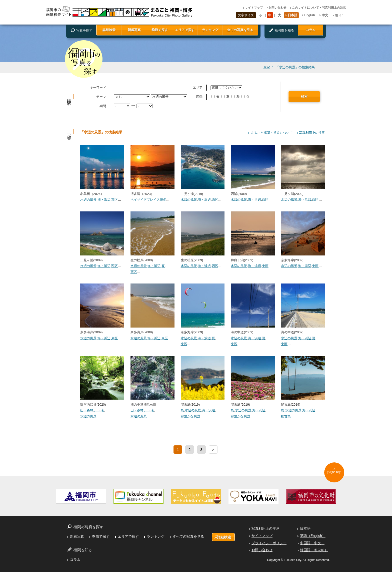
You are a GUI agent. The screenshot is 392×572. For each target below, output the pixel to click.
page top (336, 474)
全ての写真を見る (240, 30)
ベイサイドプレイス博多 (148, 200)
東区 (114, 200)
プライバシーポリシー (269, 543)
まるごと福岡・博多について (272, 133)
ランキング (210, 30)
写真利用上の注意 (312, 133)
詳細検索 (109, 30)
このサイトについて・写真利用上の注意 (319, 8)
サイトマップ (254, 8)
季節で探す (160, 30)
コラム (311, 30)
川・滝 (99, 410)
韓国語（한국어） (314, 550)
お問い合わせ (277, 8)
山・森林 (87, 410)
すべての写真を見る (188, 537)
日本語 (293, 15)
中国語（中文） (312, 543)
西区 (215, 200)
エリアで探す (185, 30)
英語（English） (313, 536)
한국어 (340, 15)
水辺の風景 (88, 200)
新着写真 (134, 30)
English (310, 15)
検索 (304, 96)
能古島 (286, 416)
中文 (325, 15)
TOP (267, 67)
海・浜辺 (104, 200)
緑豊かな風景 (190, 416)
